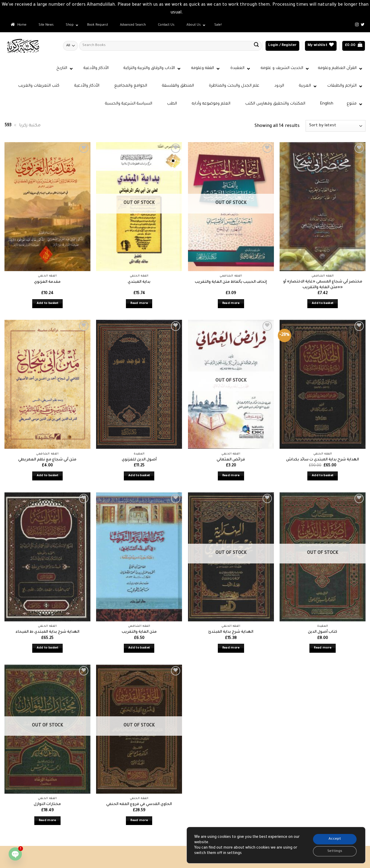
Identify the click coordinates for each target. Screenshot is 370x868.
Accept (334, 838)
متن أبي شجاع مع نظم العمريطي (47, 460)
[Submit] (256, 46)
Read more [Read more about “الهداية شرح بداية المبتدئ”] (231, 648)
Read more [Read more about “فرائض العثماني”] (231, 476)
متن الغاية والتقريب (139, 632)
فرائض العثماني (231, 460)
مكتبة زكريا (30, 126)
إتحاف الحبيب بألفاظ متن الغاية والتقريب (231, 282)
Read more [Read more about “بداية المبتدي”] (139, 304)
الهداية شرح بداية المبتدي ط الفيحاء (47, 632)
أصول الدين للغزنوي (139, 460)
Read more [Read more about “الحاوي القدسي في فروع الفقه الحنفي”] (139, 821)
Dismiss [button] (192, 13)
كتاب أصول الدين (323, 632)
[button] (282, 46)
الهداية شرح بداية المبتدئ (231, 632)
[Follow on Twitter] (363, 25)
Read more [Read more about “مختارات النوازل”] (47, 821)
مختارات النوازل (47, 804)
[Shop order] (336, 126)
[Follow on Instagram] (357, 25)
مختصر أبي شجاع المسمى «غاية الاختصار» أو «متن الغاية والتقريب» (323, 285)
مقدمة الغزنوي (47, 282)
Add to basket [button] (48, 304)
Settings (334, 851)
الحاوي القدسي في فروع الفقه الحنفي (139, 804)
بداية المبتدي (139, 282)
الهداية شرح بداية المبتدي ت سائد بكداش (323, 460)
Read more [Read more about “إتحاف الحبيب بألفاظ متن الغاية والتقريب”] (231, 304)
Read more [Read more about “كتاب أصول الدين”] (323, 648)
